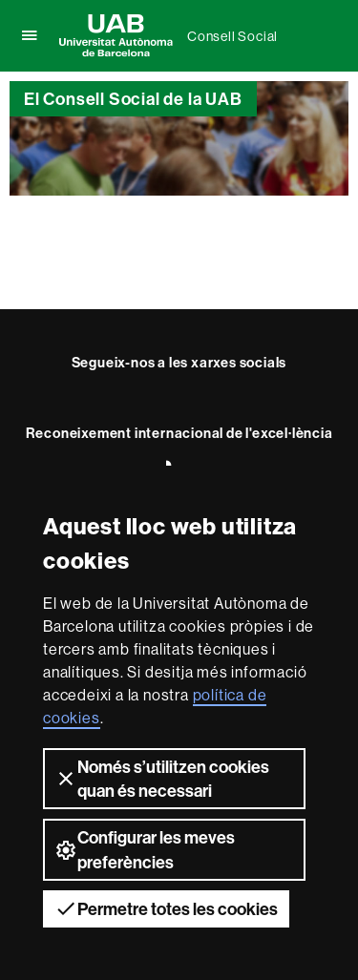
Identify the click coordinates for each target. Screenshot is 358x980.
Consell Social (232, 36)
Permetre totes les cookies (166, 908)
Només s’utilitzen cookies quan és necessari (162, 779)
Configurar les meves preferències (145, 849)
